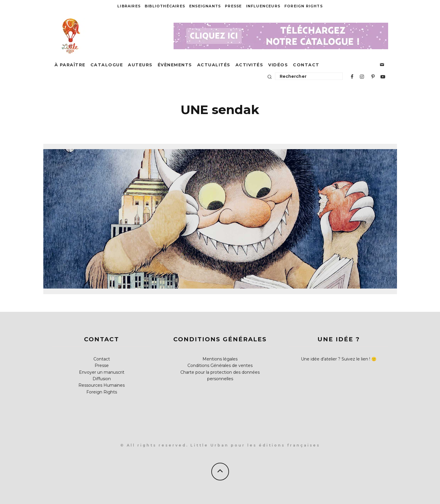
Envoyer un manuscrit (102, 372)
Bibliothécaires (165, 6)
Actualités (214, 65)
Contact (306, 65)
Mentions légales (220, 359)
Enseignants (205, 6)
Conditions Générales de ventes (220, 365)
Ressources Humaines (102, 385)
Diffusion (102, 379)
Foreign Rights (304, 6)
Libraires (129, 6)
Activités (249, 65)
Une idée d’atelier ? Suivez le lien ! (336, 359)
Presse (233, 6)
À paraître (70, 65)
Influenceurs (263, 6)
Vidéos (278, 65)
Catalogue (107, 65)
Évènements (175, 65)
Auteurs (140, 65)
